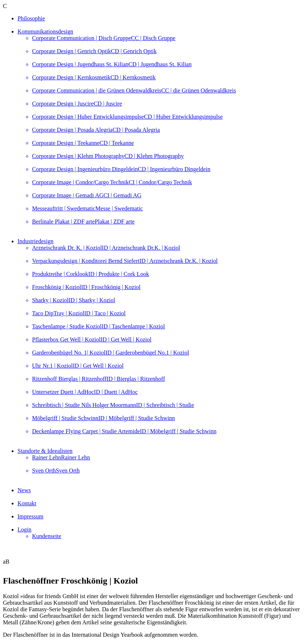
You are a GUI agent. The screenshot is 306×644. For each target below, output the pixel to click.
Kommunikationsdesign (45, 31)
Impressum (30, 516)
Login (24, 530)
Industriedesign (36, 241)
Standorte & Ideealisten (45, 451)
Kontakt (27, 503)
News (24, 490)
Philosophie (31, 18)
